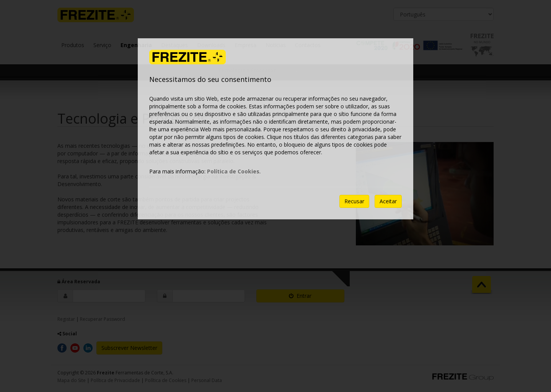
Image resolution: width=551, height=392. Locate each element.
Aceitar (388, 201)
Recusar (354, 201)
